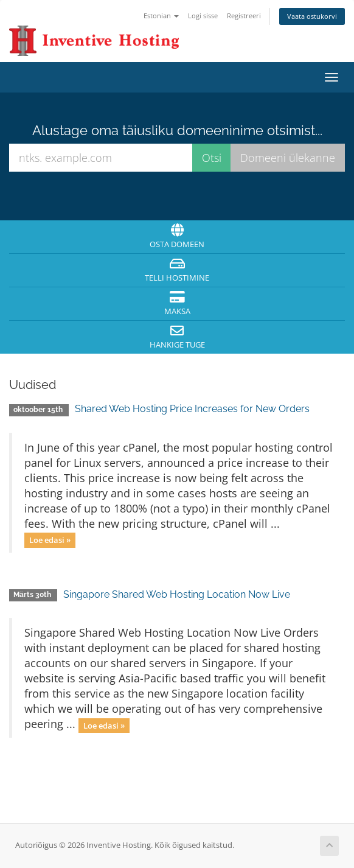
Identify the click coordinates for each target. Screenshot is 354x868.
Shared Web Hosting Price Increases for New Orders (192, 409)
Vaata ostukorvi (312, 16)
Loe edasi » (50, 540)
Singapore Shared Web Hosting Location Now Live (177, 594)
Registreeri (244, 16)
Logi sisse (203, 16)
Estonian (161, 16)
